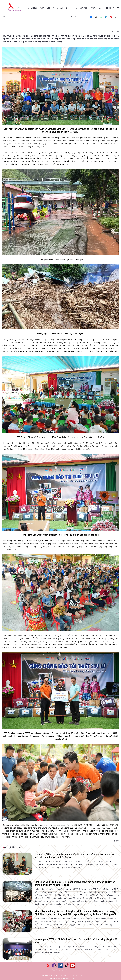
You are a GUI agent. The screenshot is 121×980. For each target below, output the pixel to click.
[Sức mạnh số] (54, 965)
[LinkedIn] (106, 17)
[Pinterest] (111, 17)
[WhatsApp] (101, 17)
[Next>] (69, 17)
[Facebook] (91, 17)
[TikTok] (67, 965)
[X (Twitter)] (96, 17)
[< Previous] (10, 17)
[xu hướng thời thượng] (48, 965)
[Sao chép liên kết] (116, 17)
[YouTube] (73, 965)
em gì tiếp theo (12, 847)
